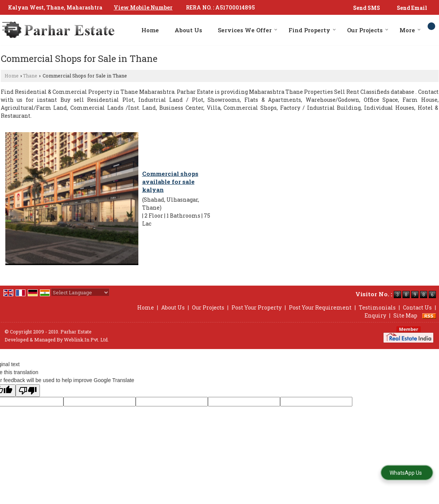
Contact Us (417, 307)
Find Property (312, 30)
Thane (30, 76)
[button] (143, 7)
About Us (188, 30)
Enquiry (375, 315)
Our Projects (368, 30)
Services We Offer (248, 30)
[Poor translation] (28, 391)
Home (150, 30)
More (410, 30)
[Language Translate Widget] (80, 292)
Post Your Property (257, 307)
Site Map (405, 315)
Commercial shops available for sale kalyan (170, 182)
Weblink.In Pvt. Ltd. (86, 340)
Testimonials (377, 307)
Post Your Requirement (320, 307)
